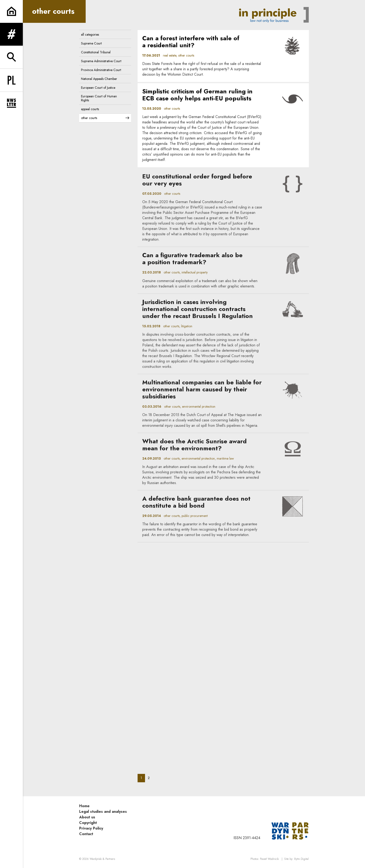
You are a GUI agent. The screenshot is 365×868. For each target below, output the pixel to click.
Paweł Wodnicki (269, 859)
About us (87, 817)
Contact (86, 834)
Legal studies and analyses (103, 812)
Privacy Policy (91, 828)
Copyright (88, 823)
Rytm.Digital (301, 859)
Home (84, 806)
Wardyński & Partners (102, 859)
